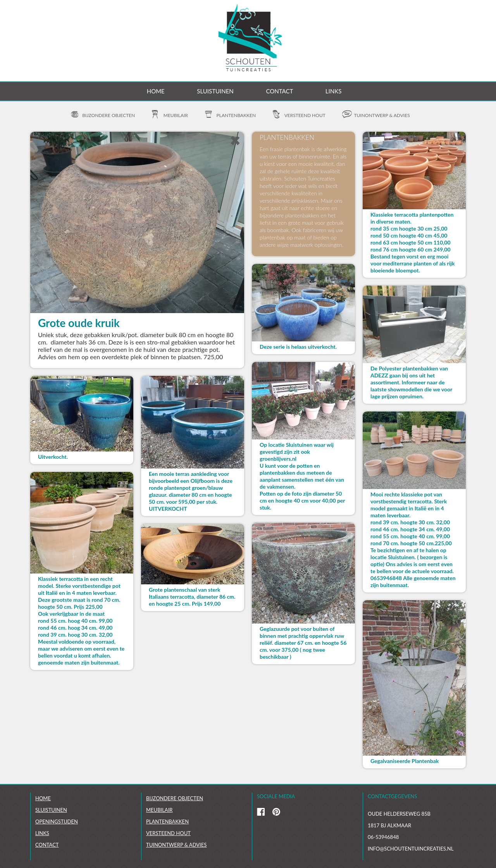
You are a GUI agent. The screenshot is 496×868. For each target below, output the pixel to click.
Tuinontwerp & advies (382, 115)
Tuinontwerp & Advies (176, 845)
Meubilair (176, 115)
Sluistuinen (215, 91)
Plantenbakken (236, 115)
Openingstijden (57, 821)
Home (156, 91)
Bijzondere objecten (108, 115)
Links (333, 91)
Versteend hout (305, 115)
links (42, 833)
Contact (279, 91)
